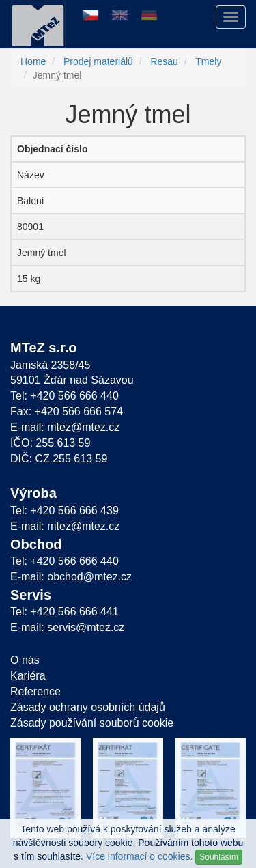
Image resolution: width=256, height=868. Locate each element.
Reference (35, 691)
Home (33, 61)
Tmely (208, 61)
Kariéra (28, 676)
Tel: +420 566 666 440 (65, 396)
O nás (25, 660)
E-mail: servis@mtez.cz (67, 627)
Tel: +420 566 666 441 (65, 612)
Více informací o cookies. (139, 856)
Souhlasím (219, 857)
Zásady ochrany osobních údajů (88, 707)
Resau (164, 61)
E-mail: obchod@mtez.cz (71, 577)
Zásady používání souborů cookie (92, 723)
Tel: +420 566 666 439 (65, 510)
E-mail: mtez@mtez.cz (65, 427)
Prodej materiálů (98, 61)
